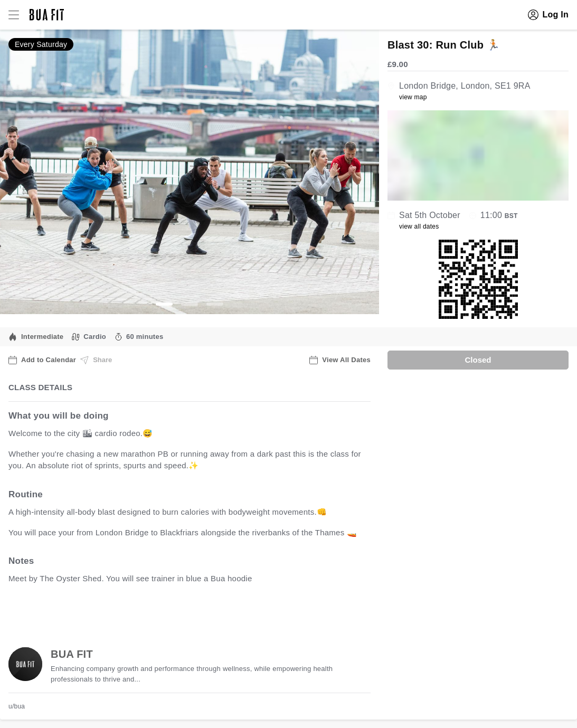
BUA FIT (72, 654)
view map (413, 97)
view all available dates (222, 612)
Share (96, 360)
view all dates (419, 226)
